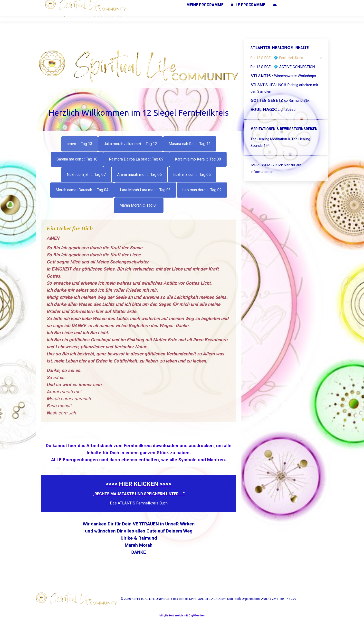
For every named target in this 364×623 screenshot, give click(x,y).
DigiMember (197, 616)
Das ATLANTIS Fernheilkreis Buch (139, 503)
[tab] (80, 144)
